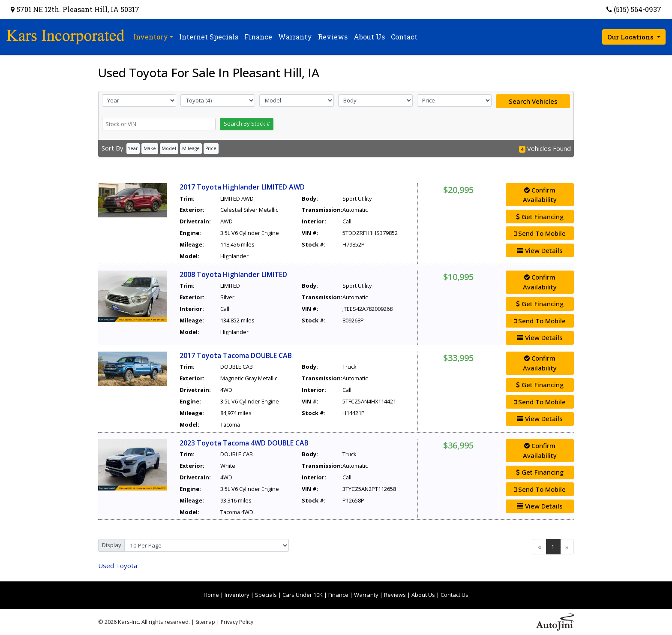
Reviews (395, 595)
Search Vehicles (533, 101)
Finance (338, 595)
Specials (266, 595)
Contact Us (454, 595)
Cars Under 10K (303, 595)
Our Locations (631, 37)
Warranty (366, 595)
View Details (540, 250)
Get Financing (540, 217)
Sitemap (205, 622)
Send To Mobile (540, 233)
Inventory (237, 595)
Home (211, 595)
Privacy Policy (237, 622)
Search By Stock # (247, 123)
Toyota (118, 566)
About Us (423, 595)
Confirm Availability (540, 195)
